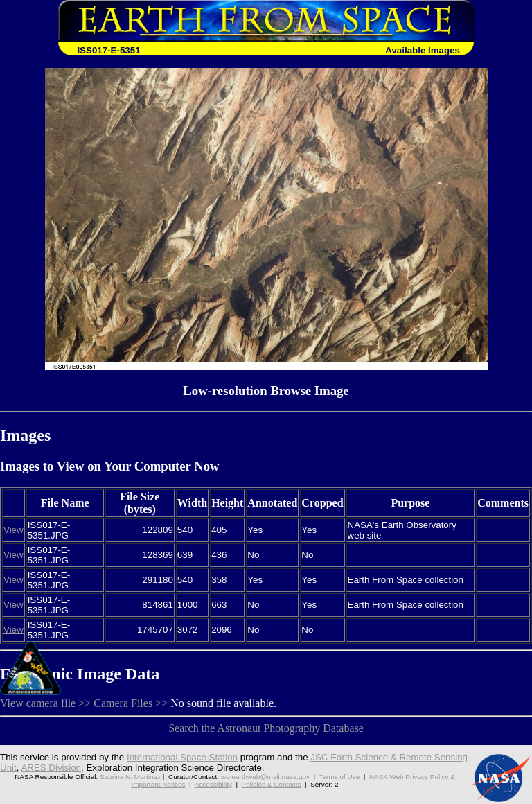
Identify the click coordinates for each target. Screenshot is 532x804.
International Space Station (182, 757)
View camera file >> (45, 703)
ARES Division (51, 768)
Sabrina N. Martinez (130, 777)
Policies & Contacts (272, 784)
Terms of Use (340, 777)
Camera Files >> (131, 703)
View (14, 530)
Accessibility (213, 784)
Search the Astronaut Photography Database (266, 728)
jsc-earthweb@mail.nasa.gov (265, 777)
